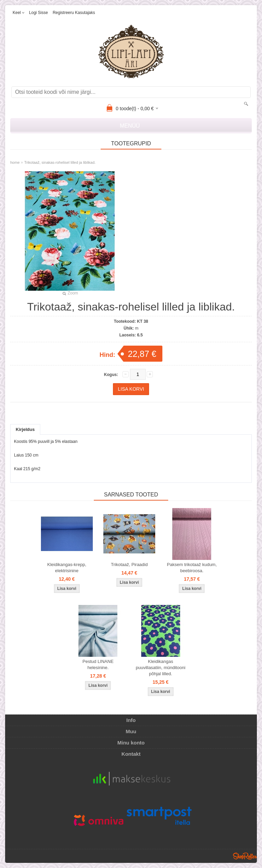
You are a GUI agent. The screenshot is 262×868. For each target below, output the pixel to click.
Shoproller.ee (245, 856)
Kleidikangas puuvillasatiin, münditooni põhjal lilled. (161, 668)
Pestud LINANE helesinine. (98, 664)
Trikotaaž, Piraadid (129, 565)
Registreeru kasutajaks (74, 13)
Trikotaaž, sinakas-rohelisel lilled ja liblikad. (60, 162)
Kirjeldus (25, 429)
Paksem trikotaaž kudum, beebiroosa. (192, 568)
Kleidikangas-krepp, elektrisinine (67, 568)
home (15, 162)
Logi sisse (38, 13)
